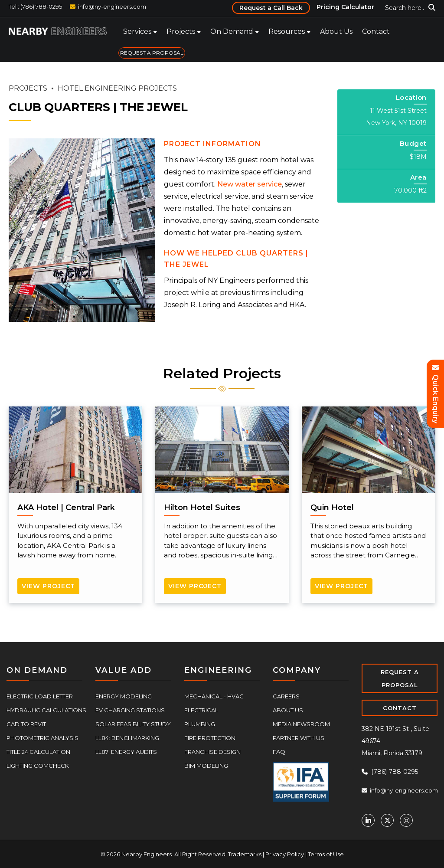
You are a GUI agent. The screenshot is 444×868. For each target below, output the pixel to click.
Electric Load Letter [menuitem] (40, 696)
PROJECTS (28, 88)
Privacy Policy (285, 854)
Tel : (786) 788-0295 (35, 7)
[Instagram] (406, 820)
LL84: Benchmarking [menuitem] (127, 738)
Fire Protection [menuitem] (210, 738)
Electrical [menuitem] (201, 710)
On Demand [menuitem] (232, 31)
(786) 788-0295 (390, 772)
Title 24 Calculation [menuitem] (38, 752)
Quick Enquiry (436, 394)
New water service (250, 184)
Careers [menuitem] (286, 696)
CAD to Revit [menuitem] (26, 724)
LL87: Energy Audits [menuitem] (126, 752)
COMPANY (297, 670)
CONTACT (400, 708)
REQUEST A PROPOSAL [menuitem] (152, 53)
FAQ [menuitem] (279, 752)
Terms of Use (326, 854)
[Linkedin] (368, 820)
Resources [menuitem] (287, 31)
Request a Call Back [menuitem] (271, 8)
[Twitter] (387, 820)
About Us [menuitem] (336, 31)
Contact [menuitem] (376, 31)
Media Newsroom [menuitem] (301, 724)
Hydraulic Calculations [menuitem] (46, 710)
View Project (48, 586)
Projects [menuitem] (181, 31)
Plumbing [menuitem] (200, 724)
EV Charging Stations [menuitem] (130, 710)
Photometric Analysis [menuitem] (42, 738)
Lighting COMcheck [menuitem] (38, 766)
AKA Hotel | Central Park (66, 508)
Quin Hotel (332, 508)
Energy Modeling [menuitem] (124, 696)
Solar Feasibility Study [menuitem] (133, 724)
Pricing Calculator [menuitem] (345, 7)
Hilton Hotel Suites (202, 508)
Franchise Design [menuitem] (212, 752)
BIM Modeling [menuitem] (206, 766)
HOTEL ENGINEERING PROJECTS (117, 88)
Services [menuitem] (137, 31)
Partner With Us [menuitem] (299, 738)
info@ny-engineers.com (112, 7)
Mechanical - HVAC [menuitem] (214, 696)
